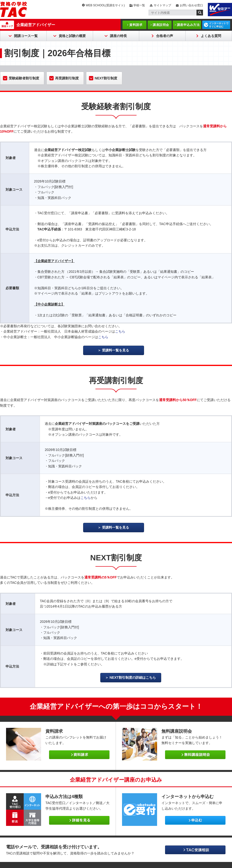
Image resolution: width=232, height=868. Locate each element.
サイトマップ (162, 5)
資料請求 (136, 25)
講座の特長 (118, 36)
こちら (120, 331)
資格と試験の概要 (72, 36)
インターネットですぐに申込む (219, 25)
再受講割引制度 (67, 78)
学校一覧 (139, 5)
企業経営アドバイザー (36, 25)
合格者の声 (165, 36)
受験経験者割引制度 (24, 78)
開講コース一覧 (26, 36)
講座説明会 (161, 25)
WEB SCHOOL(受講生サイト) (105, 5)
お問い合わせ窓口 (191, 5)
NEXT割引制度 (106, 78)
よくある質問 (211, 36)
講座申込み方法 (188, 25)
